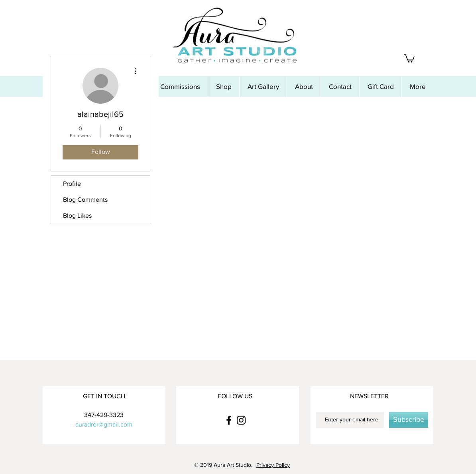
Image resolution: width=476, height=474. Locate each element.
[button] (409, 58)
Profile (72, 184)
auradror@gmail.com (104, 424)
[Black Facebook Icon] (229, 420)
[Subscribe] (409, 420)
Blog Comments (85, 200)
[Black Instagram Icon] (241, 420)
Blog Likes (77, 215)
